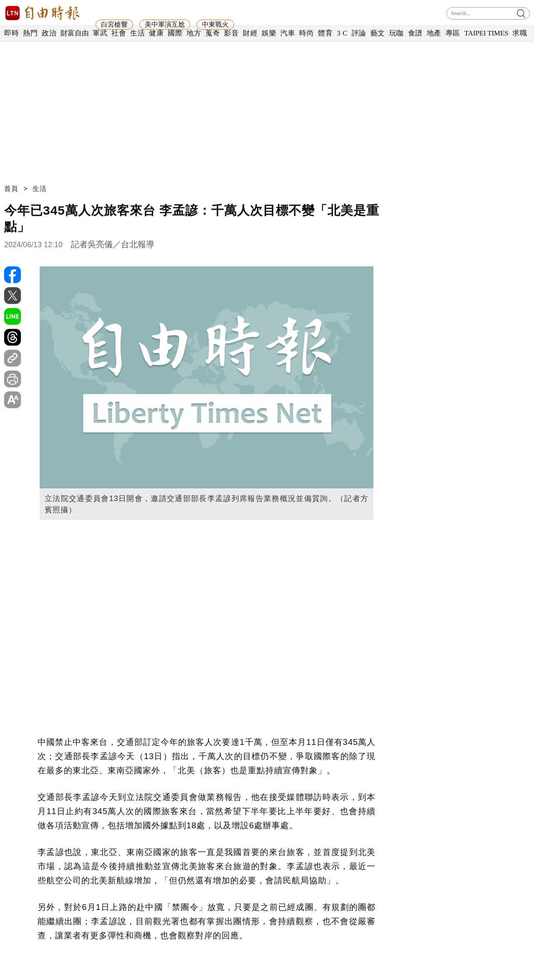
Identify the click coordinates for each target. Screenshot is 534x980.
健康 (156, 33)
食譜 (415, 33)
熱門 (30, 33)
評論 (359, 33)
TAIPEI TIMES (486, 33)
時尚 (306, 33)
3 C (342, 33)
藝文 (378, 33)
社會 (119, 33)
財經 (250, 33)
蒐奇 (213, 33)
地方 (194, 33)
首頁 (11, 189)
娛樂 (269, 33)
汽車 (288, 33)
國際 (175, 33)
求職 (520, 33)
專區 (453, 33)
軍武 (100, 33)
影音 (231, 33)
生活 (137, 33)
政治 (49, 33)
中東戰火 (215, 24)
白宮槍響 (114, 24)
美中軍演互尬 (165, 24)
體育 (325, 33)
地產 (434, 33)
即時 (11, 33)
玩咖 (397, 33)
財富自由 (74, 33)
